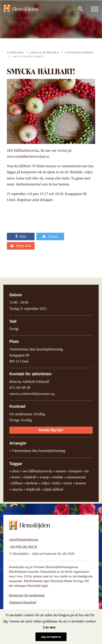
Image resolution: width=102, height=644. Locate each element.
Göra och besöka (44, 52)
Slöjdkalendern (79, 52)
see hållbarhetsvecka (38, 471)
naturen (61, 471)
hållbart (17, 483)
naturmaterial (76, 477)
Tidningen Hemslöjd (23, 602)
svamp (44, 477)
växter (68, 483)
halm (57, 483)
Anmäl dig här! (51, 430)
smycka (17, 489)
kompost (76, 471)
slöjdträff (30, 477)
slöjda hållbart (53, 489)
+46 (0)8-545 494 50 (23, 547)
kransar (81, 483)
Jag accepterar (51, 637)
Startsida (15, 52)
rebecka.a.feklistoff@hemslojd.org (32, 394)
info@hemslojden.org (24, 539)
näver (16, 471)
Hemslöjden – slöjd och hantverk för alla (21, 9)
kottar (16, 477)
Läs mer (49, 627)
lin (87, 471)
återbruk (32, 483)
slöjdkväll (33, 489)
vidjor (45, 483)
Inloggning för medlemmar (27, 595)
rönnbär (58, 477)
